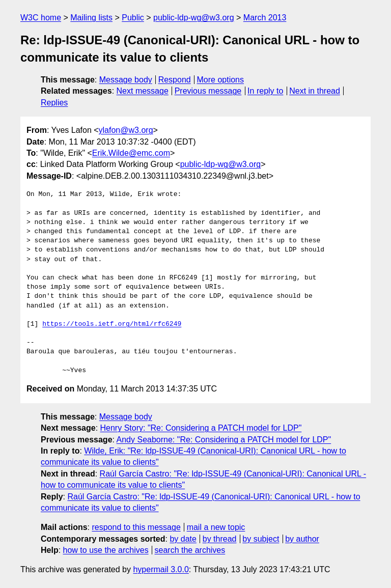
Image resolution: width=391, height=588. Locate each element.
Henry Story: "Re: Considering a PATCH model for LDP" (201, 428)
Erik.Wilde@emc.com (131, 153)
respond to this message (136, 527)
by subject (261, 539)
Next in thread (315, 91)
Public (133, 18)
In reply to (265, 91)
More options (221, 80)
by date (183, 539)
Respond (175, 80)
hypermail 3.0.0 (161, 569)
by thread (220, 539)
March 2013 (265, 18)
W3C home (41, 18)
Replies (54, 103)
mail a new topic (216, 527)
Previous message (208, 91)
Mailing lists (91, 18)
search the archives (190, 550)
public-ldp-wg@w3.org (194, 18)
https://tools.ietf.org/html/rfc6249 (112, 324)
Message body (126, 80)
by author (302, 539)
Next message (143, 91)
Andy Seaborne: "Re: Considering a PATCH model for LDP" (224, 440)
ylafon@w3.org (126, 130)
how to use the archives (106, 550)
